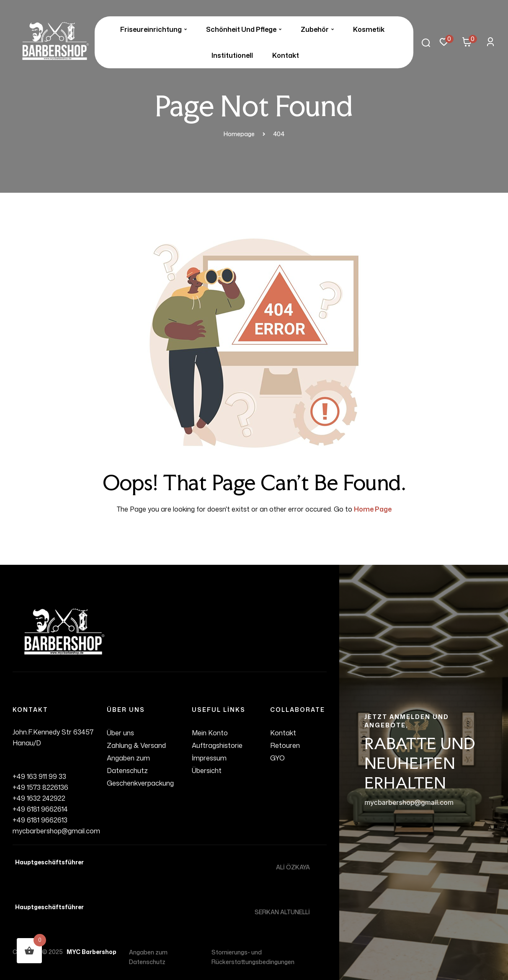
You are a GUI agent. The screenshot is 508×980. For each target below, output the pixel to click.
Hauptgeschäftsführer (48, 862)
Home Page (373, 509)
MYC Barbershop (90, 952)
